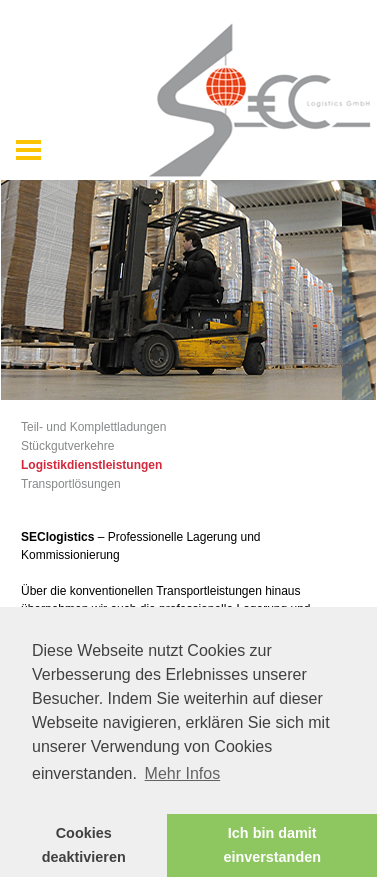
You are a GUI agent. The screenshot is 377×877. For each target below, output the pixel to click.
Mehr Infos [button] (183, 773)
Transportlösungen (71, 484)
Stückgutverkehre (67, 446)
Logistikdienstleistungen (91, 465)
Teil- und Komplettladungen (93, 427)
